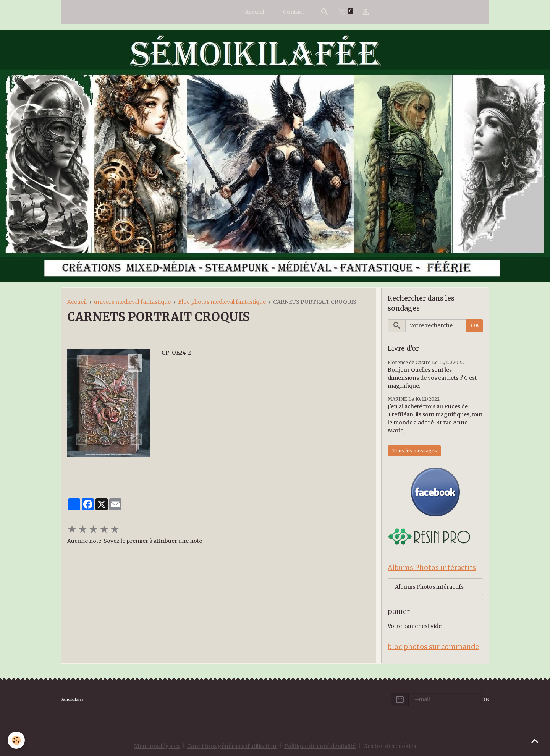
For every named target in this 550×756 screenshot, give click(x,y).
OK (475, 325)
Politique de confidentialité (320, 746)
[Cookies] (16, 740)
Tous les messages (415, 451)
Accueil (255, 12)
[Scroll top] (535, 741)
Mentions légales (157, 746)
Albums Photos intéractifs (429, 587)
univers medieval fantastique (132, 302)
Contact (294, 12)
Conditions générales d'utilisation (232, 746)
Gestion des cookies (390, 746)
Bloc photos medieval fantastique (222, 302)
